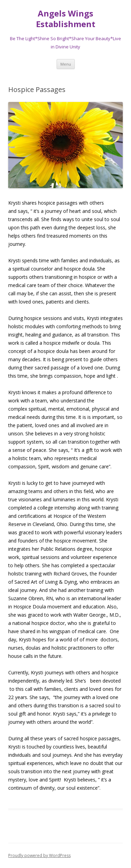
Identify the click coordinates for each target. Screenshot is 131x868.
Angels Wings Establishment (66, 19)
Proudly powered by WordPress (39, 855)
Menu (66, 64)
